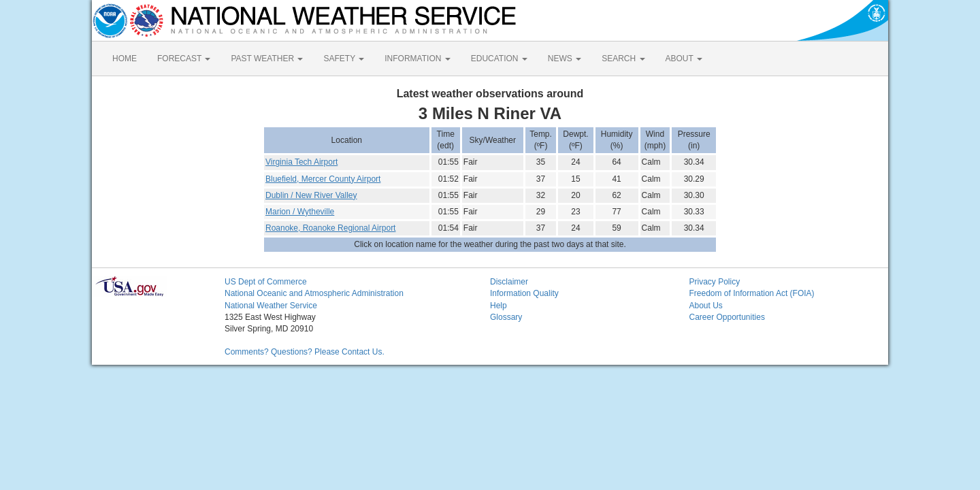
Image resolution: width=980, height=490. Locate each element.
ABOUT (684, 59)
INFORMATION (417, 59)
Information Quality (524, 293)
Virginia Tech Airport (301, 162)
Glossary (506, 317)
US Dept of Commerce (266, 282)
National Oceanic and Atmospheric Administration (314, 293)
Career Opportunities (727, 317)
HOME (125, 59)
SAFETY (344, 59)
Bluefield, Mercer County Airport (323, 179)
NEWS (565, 59)
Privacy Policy (715, 282)
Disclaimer (509, 282)
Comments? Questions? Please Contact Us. (305, 352)
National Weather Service (271, 306)
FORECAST (184, 59)
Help (499, 306)
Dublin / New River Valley (311, 195)
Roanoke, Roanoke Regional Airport (330, 228)
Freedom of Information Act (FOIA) (752, 293)
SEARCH (623, 59)
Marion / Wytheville (300, 212)
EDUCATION (499, 59)
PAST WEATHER (267, 59)
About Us (706, 306)
